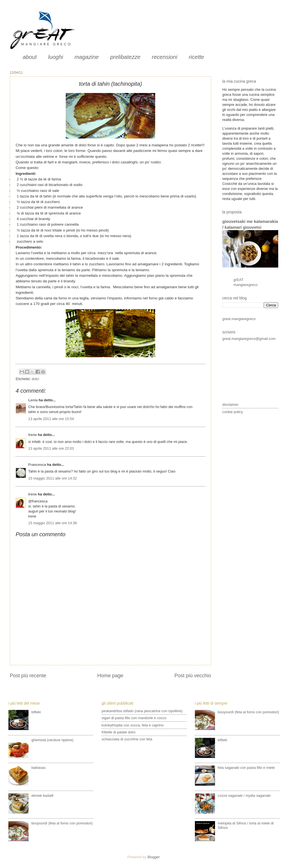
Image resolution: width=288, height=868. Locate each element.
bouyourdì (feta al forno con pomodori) (62, 823)
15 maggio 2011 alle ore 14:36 (53, 523)
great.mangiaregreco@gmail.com (249, 339)
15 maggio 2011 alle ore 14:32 (53, 478)
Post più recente (28, 676)
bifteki (36, 712)
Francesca (37, 465)
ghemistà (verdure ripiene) (52, 740)
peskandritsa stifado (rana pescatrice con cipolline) (142, 711)
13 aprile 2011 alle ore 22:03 (51, 448)
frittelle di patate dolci (118, 732)
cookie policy (233, 412)
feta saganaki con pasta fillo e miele (246, 768)
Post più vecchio (193, 676)
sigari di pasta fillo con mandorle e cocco (134, 718)
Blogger (154, 857)
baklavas (38, 768)
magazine (87, 57)
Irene (33, 435)
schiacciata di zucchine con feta (127, 739)
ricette (196, 57)
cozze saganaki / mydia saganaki (244, 796)
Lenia (33, 400)
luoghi (56, 57)
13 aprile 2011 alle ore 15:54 (51, 419)
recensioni (165, 57)
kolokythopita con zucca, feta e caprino (133, 725)
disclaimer (230, 405)
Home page (110, 676)
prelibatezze (125, 57)
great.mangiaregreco (239, 319)
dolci (35, 379)
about (30, 57)
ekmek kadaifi (42, 796)
